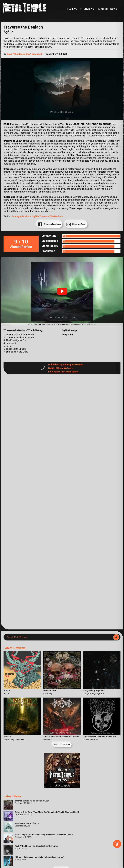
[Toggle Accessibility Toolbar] (117, 844)
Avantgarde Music (22, 216)
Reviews (72, 9)
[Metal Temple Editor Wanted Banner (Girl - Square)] (62, 787)
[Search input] (59, 637)
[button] (62, 291)
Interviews (87, 9)
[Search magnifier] (116, 637)
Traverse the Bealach (51, 216)
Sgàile (36, 216)
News (114, 9)
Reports (102, 9)
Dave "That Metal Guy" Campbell (24, 54)
